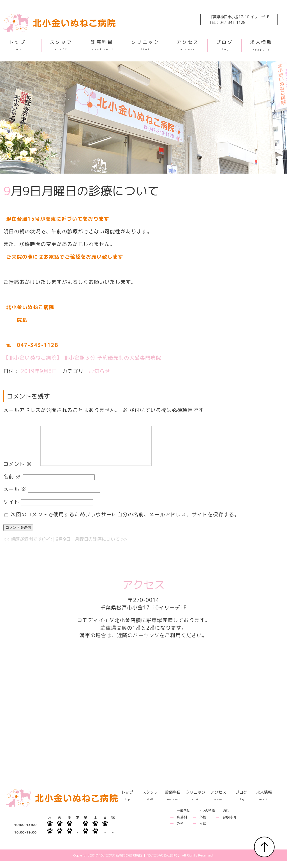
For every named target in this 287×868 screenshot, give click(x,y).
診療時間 (229, 824)
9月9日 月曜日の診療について (91, 546)
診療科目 (102, 45)
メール (15, 496)
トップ (17, 45)
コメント (18, 471)
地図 (226, 817)
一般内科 (184, 817)
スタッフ (61, 45)
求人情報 (261, 45)
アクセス (188, 45)
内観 (203, 830)
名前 (12, 483)
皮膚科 (182, 824)
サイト (11, 509)
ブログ (224, 45)
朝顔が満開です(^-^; (28, 546)
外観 (203, 824)
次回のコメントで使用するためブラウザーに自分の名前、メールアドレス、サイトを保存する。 (125, 521)
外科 (180, 830)
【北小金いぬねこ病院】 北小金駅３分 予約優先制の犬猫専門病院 (82, 358)
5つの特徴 (207, 817)
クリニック (145, 45)
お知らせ (99, 371)
